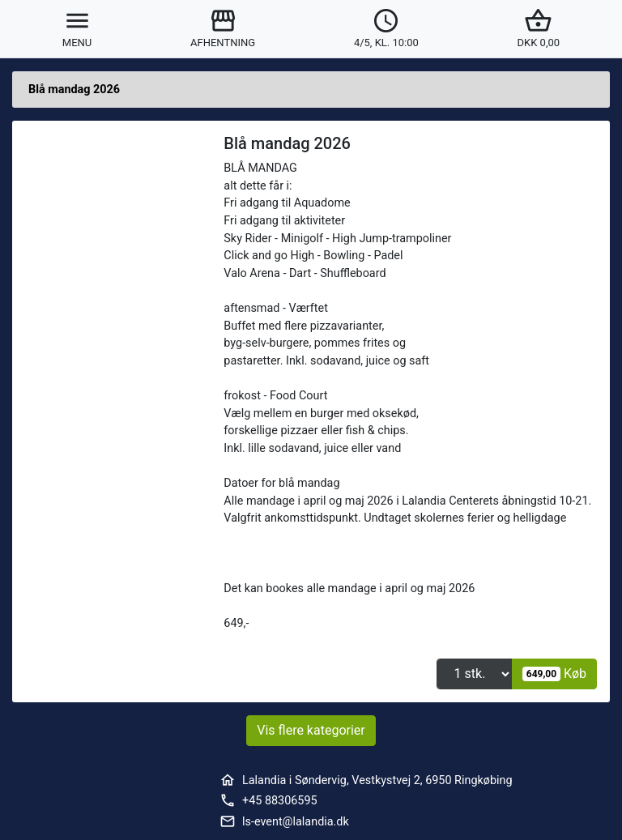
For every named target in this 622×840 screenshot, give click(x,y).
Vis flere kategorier (311, 730)
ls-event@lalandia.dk (296, 822)
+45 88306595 (280, 801)
